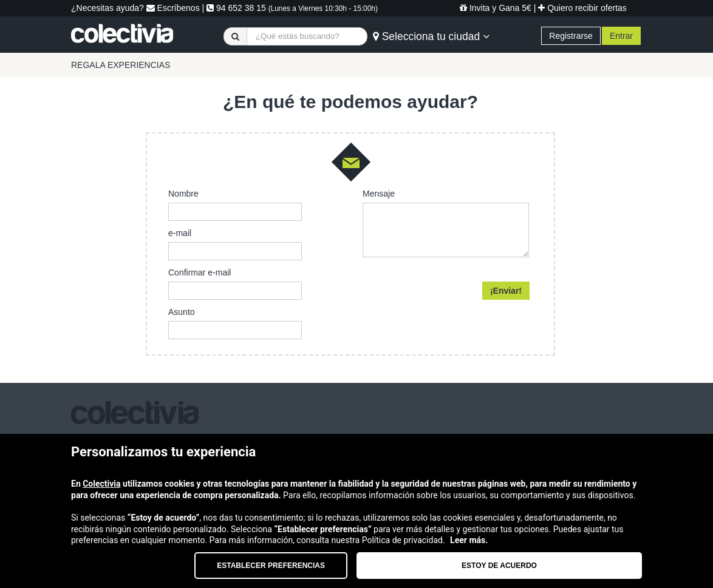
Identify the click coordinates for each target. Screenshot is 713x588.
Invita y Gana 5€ (496, 8)
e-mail (180, 233)
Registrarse (571, 36)
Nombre (183, 194)
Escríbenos (173, 8)
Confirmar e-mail (200, 272)
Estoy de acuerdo (499, 566)
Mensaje (379, 194)
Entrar (621, 36)
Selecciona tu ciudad (431, 36)
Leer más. (469, 540)
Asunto (182, 312)
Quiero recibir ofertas (582, 8)
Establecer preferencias (271, 566)
